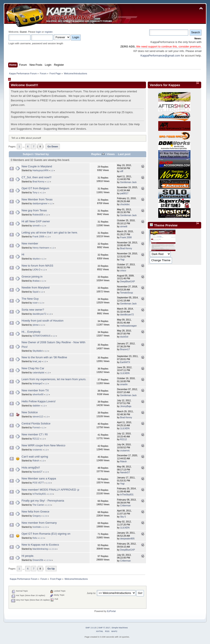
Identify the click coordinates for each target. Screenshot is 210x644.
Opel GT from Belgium (36, 188)
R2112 (36, 439)
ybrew (36, 325)
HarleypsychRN (41, 170)
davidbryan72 (40, 314)
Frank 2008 (38, 237)
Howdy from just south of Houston (43, 321)
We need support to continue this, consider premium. (169, 47)
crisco (123, 270)
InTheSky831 (39, 494)
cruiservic (37, 450)
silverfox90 (38, 394)
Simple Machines (120, 628)
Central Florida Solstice (36, 423)
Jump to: (91, 593)
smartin (124, 384)
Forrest (36, 427)
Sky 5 (123, 517)
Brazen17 (125, 349)
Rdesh (36, 461)
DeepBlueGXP (127, 281)
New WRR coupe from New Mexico (44, 445)
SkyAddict (38, 351)
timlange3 (38, 383)
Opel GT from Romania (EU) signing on (46, 534)
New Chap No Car (33, 368)
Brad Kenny (39, 182)
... (24, 147)
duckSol (124, 337)
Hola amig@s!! (31, 468)
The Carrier (38, 505)
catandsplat (38, 372)
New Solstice (30, 412)
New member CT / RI (35, 434)
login (39, 32)
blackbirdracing (40, 549)
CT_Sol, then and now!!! (37, 177)
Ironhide (37, 527)
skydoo (36, 259)
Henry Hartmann (41, 248)
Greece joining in (32, 277)
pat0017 (124, 193)
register (49, 32)
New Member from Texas (37, 199)
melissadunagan (128, 326)
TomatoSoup (126, 293)
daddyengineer (40, 203)
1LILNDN (125, 373)
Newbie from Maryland (36, 288)
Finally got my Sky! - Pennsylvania (43, 501)
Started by (42, 154)
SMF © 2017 (104, 628)
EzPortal (111, 611)
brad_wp (37, 361)
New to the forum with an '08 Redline (44, 357)
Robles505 (38, 215)
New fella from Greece (36, 512)
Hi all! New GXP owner (36, 221)
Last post (124, 154)
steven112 (38, 417)
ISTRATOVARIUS (42, 336)
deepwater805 (127, 539)
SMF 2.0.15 (91, 628)
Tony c (36, 192)
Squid (36, 292)
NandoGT (38, 472)
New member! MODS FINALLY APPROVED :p (50, 490)
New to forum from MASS (37, 266)
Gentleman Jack (128, 182)
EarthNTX (125, 362)
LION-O (37, 270)
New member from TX (35, 390)
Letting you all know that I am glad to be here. (50, 233)
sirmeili (36, 226)
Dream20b (38, 560)
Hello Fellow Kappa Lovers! (39, 401)
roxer (35, 303)
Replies (98, 154)
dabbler (36, 406)
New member (30, 243)
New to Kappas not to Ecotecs (40, 545)
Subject (28, 154)
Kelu (35, 538)
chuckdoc (125, 204)
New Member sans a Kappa (39, 478)
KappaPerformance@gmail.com (160, 56)
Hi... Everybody (31, 332)
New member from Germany (39, 523)
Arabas (36, 281)
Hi (23, 254)
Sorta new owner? (33, 310)
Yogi (122, 259)
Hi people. (28, 556)
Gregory (37, 516)
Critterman (125, 505)
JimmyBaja (126, 406)
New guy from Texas (34, 210)
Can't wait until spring (35, 457)
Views (111, 154)
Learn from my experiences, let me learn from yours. (54, 379)
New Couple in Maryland (37, 166)
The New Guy (30, 299)
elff (122, 171)
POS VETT (38, 483)
